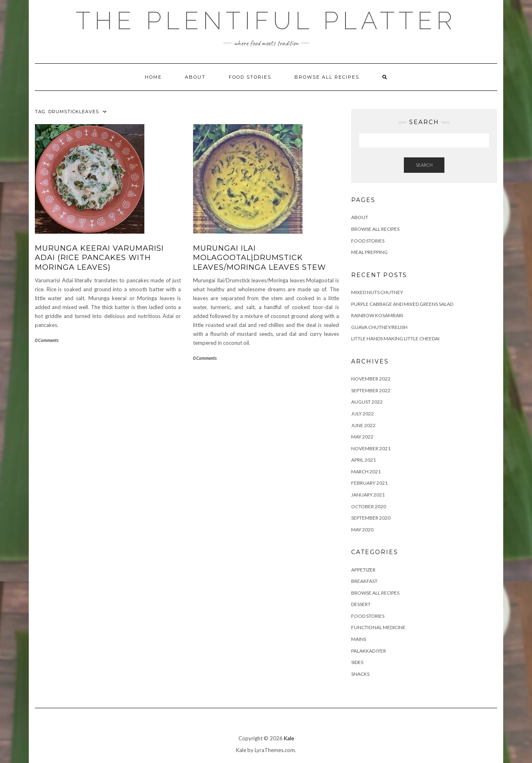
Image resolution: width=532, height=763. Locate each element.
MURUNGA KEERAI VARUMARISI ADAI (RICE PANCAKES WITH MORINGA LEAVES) (99, 258)
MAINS (359, 639)
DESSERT (361, 604)
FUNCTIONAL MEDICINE (378, 627)
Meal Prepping (369, 252)
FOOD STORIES (250, 77)
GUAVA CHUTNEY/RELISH (379, 327)
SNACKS (360, 674)
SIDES (357, 662)
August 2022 (367, 402)
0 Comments (47, 340)
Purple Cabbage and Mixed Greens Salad (402, 304)
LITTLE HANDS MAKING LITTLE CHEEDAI (395, 339)
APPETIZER (363, 570)
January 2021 (368, 495)
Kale (289, 738)
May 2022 (362, 437)
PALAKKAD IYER (369, 651)
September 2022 (371, 390)
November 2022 (371, 379)
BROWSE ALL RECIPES (375, 593)
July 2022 (363, 414)
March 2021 (366, 472)
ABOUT (195, 77)
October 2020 (369, 506)
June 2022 (363, 425)
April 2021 (364, 460)
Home (153, 77)
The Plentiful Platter (266, 21)
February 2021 (369, 483)
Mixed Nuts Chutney (377, 292)
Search (424, 165)
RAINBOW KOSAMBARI (377, 315)
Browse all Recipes (327, 77)
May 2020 (362, 530)
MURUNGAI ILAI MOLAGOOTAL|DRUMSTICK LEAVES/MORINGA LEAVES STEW (260, 258)
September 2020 (371, 518)
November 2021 (371, 448)
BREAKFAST (364, 581)
